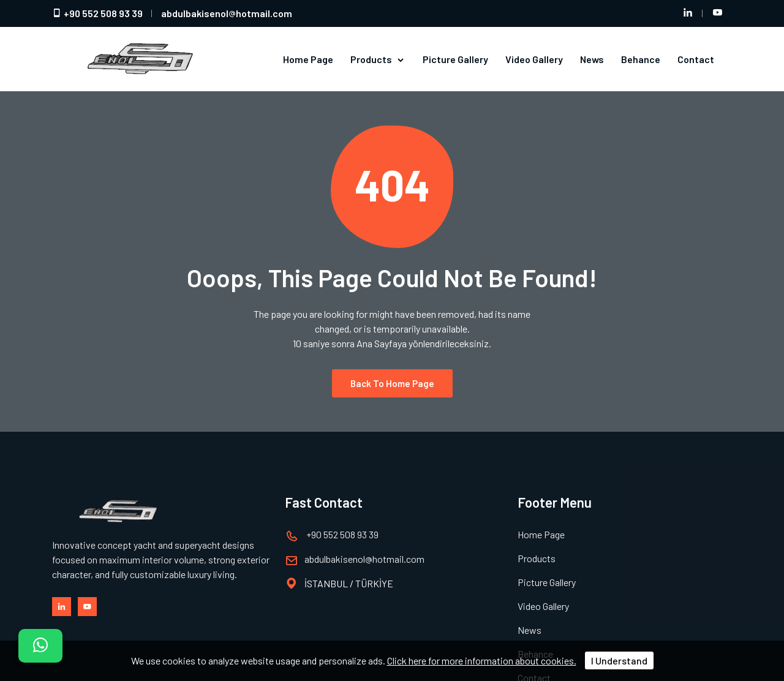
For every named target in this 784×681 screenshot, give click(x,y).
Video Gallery (534, 59)
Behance (641, 59)
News (592, 59)
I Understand (619, 660)
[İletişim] (40, 646)
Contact (696, 59)
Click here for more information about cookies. (482, 660)
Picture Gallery (455, 59)
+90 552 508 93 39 (97, 13)
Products (378, 59)
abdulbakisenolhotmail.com (227, 13)
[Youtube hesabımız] (717, 13)
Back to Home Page (392, 383)
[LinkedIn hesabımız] (688, 13)
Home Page (308, 59)
